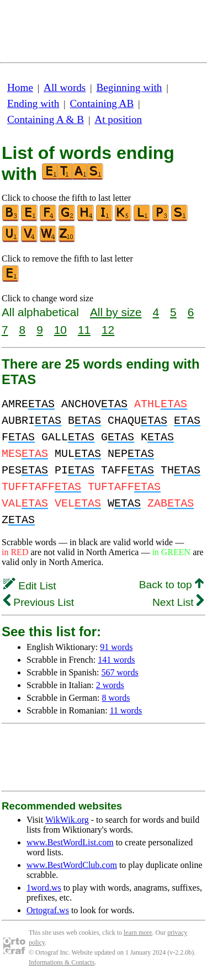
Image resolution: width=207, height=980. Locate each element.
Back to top (171, 585)
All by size (116, 312)
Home (20, 87)
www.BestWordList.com (70, 842)
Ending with (33, 103)
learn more (138, 933)
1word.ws (44, 888)
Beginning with (129, 87)
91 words (116, 647)
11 (84, 330)
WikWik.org (67, 820)
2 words (110, 685)
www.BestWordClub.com (72, 865)
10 (60, 330)
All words (65, 87)
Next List (178, 602)
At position (118, 119)
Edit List (30, 586)
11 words (126, 710)
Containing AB (102, 103)
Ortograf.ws (48, 910)
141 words (116, 660)
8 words (116, 698)
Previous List (39, 602)
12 (108, 330)
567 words (120, 672)
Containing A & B (46, 119)
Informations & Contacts (62, 962)
